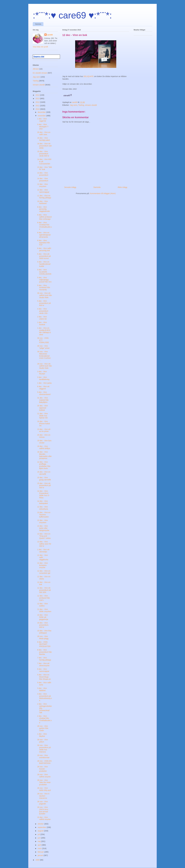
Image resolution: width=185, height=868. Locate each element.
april (40, 845)
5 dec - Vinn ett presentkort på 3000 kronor (44, 256)
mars (40, 848)
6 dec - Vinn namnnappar (43, 670)
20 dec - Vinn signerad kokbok (43, 408)
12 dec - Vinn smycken (43, 185)
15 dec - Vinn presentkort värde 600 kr (43, 154)
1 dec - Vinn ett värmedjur (43, 551)
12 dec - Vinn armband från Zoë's (44, 598)
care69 (50, 35)
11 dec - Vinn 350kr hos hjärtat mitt (43, 416)
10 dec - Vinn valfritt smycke (44, 818)
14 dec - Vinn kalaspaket (43, 502)
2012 (38, 102)
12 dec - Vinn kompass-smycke (43, 565)
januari (41, 855)
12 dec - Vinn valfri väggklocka (43, 557)
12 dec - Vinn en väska (44, 578)
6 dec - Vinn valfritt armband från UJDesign (44, 217)
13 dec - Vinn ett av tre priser (44, 430)
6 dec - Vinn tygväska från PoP (44, 243)
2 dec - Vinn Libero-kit (42, 318)
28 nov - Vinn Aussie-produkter (43, 769)
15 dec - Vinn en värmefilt (44, 473)
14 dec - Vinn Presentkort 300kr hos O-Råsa (43, 494)
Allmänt (36, 69)
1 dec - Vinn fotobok (42, 323)
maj (39, 841)
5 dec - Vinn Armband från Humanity (44, 288)
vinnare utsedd (91, 105)
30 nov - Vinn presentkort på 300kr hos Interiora (44, 748)
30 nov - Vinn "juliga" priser (43, 347)
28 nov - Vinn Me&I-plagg (43, 637)
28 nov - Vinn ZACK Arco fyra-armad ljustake (43, 810)
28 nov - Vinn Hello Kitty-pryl (44, 789)
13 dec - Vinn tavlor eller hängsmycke (43, 528)
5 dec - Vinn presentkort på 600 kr (44, 303)
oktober (41, 824)
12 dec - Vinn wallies (43, 605)
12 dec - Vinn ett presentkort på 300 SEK (44, 590)
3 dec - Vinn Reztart (42, 373)
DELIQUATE (89, 76)
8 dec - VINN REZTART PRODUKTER (44, 644)
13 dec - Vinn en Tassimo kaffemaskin (44, 515)
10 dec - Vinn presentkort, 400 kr (43, 625)
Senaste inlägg (70, 187)
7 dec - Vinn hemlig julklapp (44, 659)
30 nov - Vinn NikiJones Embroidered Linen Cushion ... (44, 356)
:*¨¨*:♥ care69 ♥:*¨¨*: (72, 15)
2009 (38, 860)
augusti (41, 831)
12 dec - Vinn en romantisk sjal (44, 572)
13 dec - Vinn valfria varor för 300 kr (44, 544)
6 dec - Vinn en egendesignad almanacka (44, 235)
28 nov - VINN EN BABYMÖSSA (44, 762)
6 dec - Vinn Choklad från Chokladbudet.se (44, 226)
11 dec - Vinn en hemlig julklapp (44, 197)
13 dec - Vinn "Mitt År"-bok (45, 168)
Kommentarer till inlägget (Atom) (103, 193)
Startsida (38, 24)
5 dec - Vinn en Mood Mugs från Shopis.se (44, 677)
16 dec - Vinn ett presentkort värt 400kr (44, 146)
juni (39, 838)
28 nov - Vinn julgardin (43, 803)
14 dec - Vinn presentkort (43, 180)
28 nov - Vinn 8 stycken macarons (43, 796)
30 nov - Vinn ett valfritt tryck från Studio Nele (45, 295)
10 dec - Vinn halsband (43, 202)
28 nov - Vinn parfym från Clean (43, 728)
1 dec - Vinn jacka (44, 383)
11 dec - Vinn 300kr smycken (44, 610)
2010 (38, 109)
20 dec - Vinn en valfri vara (44, 133)
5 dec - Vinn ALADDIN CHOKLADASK (44, 272)
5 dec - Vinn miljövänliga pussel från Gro (44, 280)
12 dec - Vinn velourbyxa (43, 508)
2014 (38, 95)
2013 (38, 99)
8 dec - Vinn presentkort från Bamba (45, 652)
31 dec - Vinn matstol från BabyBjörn (43, 400)
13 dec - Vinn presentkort (43, 174)
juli (39, 834)
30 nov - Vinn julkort (43, 741)
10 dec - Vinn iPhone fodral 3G (44, 424)
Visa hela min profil (40, 47)
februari (41, 852)
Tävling (81, 105)
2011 (38, 106)
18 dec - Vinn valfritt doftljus (44, 447)
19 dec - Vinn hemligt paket (44, 139)
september (42, 827)
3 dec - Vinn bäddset (42, 689)
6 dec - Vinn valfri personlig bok (44, 249)
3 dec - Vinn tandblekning (43, 378)
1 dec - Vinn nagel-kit (42, 120)
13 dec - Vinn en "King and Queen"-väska (44, 536)
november (42, 116)
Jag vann (74, 105)
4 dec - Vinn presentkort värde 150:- (43, 311)
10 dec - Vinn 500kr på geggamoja (43, 617)
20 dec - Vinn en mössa (44, 436)
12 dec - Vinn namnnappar (43, 191)
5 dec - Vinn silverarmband (44, 393)
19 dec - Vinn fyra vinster (44, 442)
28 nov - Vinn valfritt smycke (44, 776)
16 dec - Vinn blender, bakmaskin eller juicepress (44, 455)
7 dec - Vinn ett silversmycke (43, 664)
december (42, 112)
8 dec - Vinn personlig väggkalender (44, 209)
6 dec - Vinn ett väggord (43, 388)
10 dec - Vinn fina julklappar (44, 632)
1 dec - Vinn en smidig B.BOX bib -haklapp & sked (44, 331)
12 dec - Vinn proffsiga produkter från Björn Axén (44, 465)
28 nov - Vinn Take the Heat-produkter (44, 782)
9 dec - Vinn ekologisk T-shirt (43, 127)
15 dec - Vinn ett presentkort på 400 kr (44, 486)
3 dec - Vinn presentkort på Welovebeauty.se (45, 697)
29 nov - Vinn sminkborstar (43, 756)
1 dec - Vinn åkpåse (42, 735)
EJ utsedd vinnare (40, 73)
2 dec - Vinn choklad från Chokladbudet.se (44, 719)
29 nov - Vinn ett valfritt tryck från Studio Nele (45, 366)
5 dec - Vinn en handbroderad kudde (44, 264)
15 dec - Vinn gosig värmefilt (44, 479)
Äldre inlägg (122, 187)
